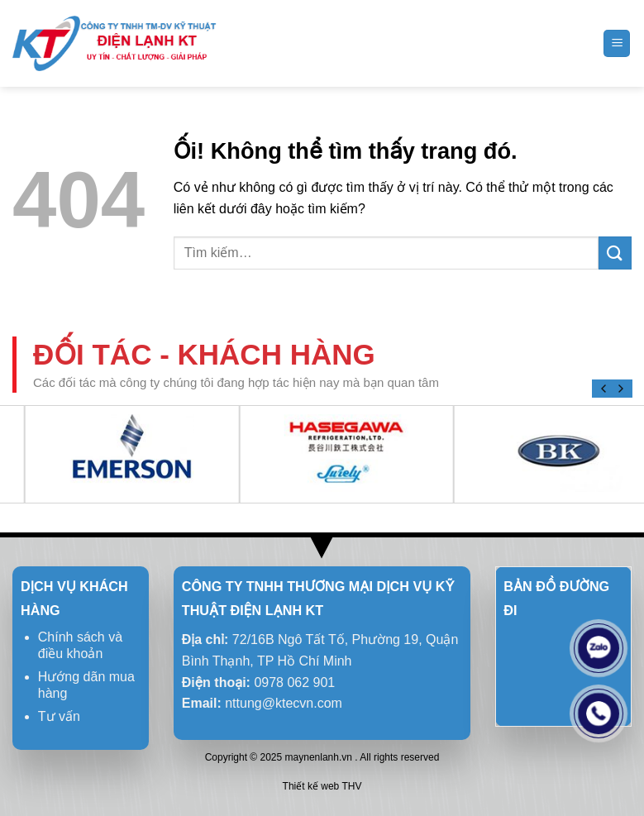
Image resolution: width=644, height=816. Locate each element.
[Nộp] (615, 253)
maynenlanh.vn (319, 757)
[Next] (620, 389)
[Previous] (604, 389)
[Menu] (617, 43)
